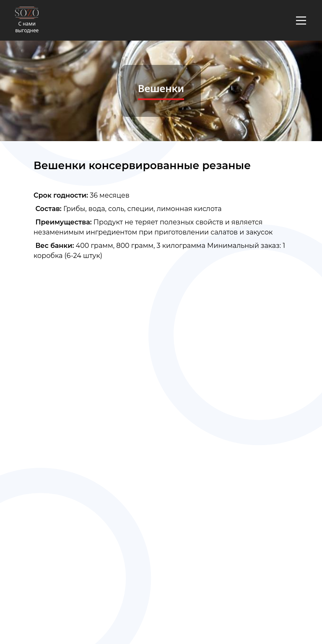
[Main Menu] (301, 21)
